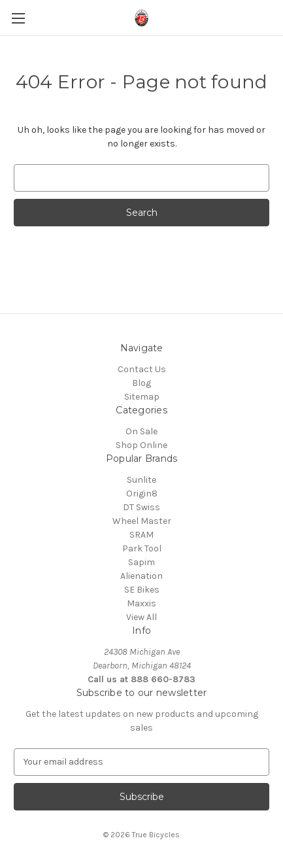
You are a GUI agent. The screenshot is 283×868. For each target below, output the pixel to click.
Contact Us (142, 369)
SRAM (141, 535)
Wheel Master (142, 521)
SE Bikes (142, 590)
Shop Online (141, 445)
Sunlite (141, 480)
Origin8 (142, 494)
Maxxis (141, 603)
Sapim (141, 562)
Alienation (141, 576)
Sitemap (142, 397)
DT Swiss (141, 507)
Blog (141, 383)
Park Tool (142, 548)
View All (141, 617)
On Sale (141, 431)
